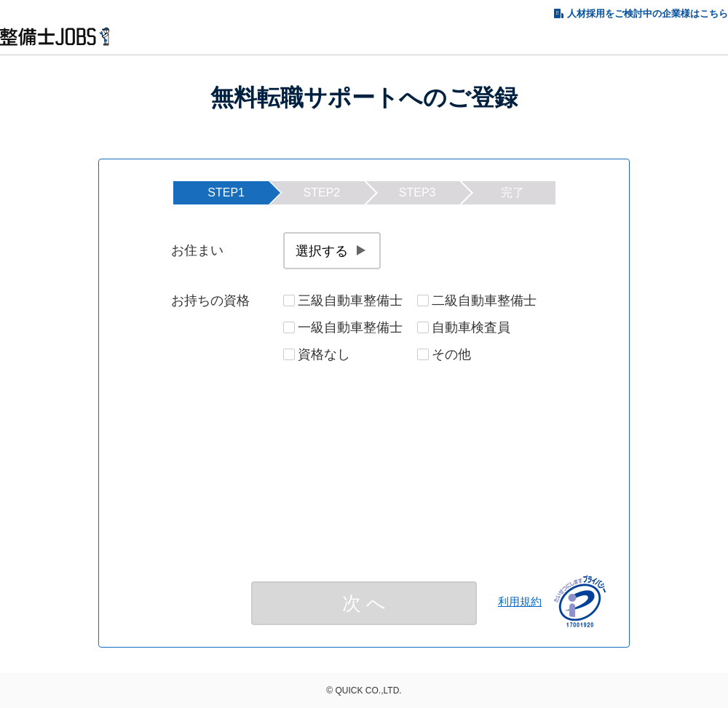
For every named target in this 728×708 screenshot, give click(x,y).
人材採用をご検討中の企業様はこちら (648, 13)
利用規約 (520, 601)
